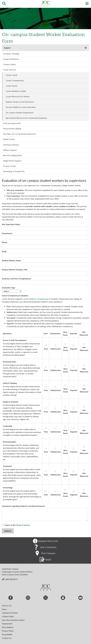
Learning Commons (11, 145)
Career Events (12, 86)
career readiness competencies (36, 299)
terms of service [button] (23, 525)
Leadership (7, 426)
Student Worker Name (11, 260)
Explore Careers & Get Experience (20, 102)
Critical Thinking (10, 383)
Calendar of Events (10, 613)
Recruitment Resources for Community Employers (26, 118)
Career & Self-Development (15, 340)
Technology (8, 488)
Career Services (10, 70)
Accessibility (7, 634)
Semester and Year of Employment (16, 279)
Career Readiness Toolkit (16, 91)
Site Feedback (8, 627)
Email (4, 251)
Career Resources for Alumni (18, 96)
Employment (7, 624)
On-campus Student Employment (20, 113)
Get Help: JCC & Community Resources (19, 134)
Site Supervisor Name (11, 224)
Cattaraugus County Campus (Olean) (17, 572)
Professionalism (9, 442)
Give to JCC (7, 606)
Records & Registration (13, 155)
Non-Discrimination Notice (13, 620)
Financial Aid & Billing (12, 129)
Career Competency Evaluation (15, 296)
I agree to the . (17, 525)
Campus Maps (8, 616)
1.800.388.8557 (10, 579)
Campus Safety (9, 64)
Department (7, 233)
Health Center (9, 139)
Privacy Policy (8, 631)
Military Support (10, 150)
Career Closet (11, 75)
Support (7, 48)
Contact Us (7, 638)
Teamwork (7, 466)
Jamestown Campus (10, 569)
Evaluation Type (9, 288)
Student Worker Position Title (15, 270)
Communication (9, 362)
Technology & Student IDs (14, 171)
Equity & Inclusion (10, 402)
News (4, 609)
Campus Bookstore (11, 59)
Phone (5, 242)
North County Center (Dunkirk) (15, 574)
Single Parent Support (12, 161)
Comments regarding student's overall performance (24, 506)
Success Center (9, 166)
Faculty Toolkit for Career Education (21, 107)
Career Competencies (15, 80)
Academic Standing (11, 54)
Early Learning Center (12, 123)
